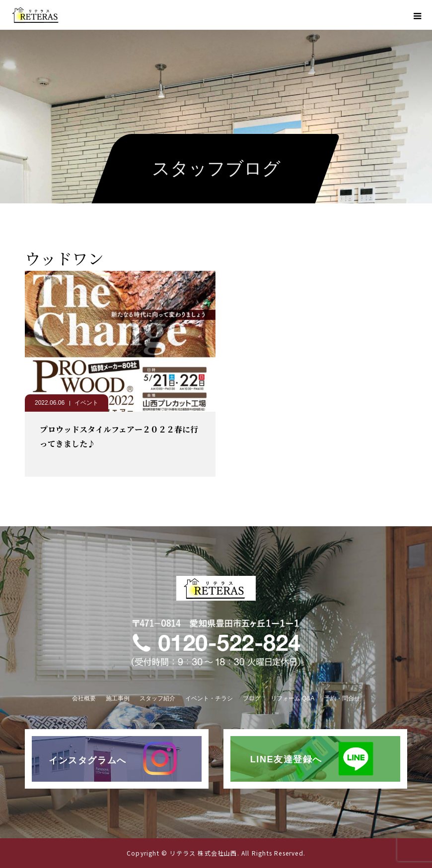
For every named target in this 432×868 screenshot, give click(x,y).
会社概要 (84, 698)
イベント (86, 403)
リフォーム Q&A (293, 698)
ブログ (252, 698)
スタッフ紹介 (157, 698)
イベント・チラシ (209, 698)
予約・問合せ (342, 698)
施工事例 (118, 698)
